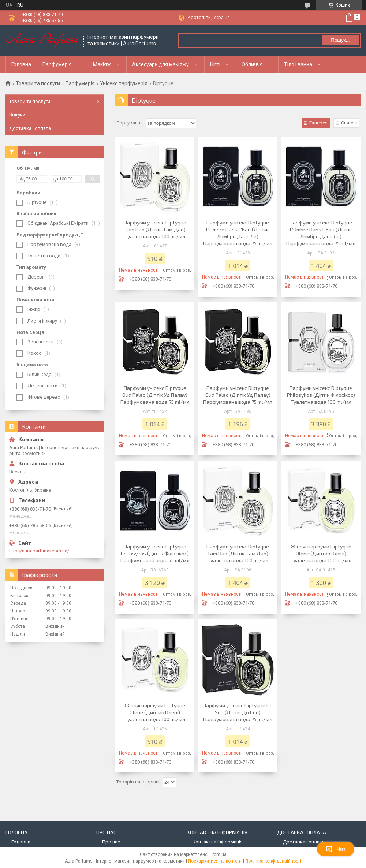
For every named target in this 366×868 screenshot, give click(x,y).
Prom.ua (218, 854)
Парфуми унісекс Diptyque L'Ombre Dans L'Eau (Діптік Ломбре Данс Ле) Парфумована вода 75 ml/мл (321, 233)
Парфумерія (57, 64)
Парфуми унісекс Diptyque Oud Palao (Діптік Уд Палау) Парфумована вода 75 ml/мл (155, 395)
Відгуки (17, 115)
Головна (21, 64)
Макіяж (102, 64)
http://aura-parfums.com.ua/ (39, 551)
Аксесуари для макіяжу (160, 64)
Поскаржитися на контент (215, 861)
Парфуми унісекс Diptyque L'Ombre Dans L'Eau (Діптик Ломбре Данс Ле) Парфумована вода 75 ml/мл (238, 233)
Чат (336, 849)
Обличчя (252, 64)
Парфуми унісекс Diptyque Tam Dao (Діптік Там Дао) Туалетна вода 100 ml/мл (155, 229)
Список (349, 123)
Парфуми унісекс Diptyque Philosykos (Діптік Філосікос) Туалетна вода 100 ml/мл (321, 395)
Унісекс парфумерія (124, 83)
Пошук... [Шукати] (340, 40)
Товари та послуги (38, 83)
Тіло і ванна (298, 64)
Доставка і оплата (30, 128)
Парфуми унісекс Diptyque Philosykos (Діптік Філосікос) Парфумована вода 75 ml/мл (155, 553)
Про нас (111, 842)
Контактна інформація (218, 842)
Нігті (215, 64)
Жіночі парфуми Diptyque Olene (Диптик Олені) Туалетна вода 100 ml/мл (321, 553)
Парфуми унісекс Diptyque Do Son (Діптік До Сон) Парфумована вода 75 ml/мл (238, 712)
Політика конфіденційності (273, 861)
